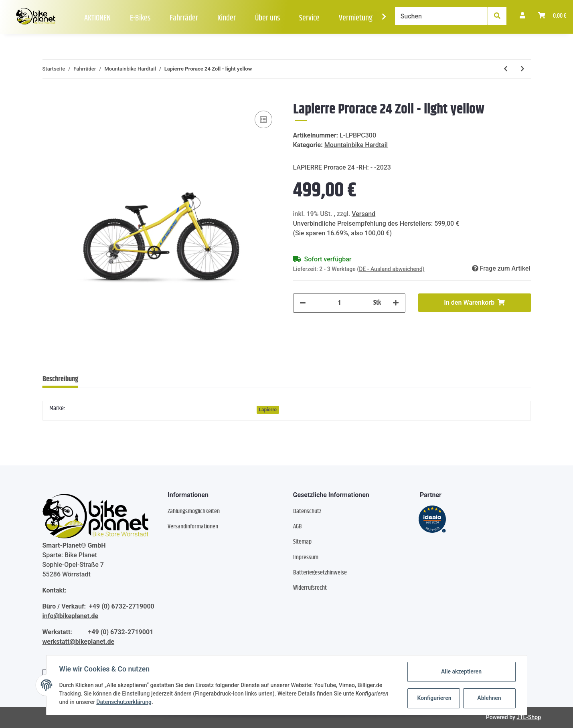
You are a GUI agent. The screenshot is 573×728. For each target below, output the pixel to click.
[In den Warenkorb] (49, 97)
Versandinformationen (193, 527)
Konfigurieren (434, 698)
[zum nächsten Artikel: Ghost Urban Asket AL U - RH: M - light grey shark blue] (522, 69)
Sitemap (302, 542)
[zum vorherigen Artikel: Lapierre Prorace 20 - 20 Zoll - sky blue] (506, 69)
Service (309, 18)
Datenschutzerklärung (124, 702)
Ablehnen (489, 698)
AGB (298, 527)
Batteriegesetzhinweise (320, 573)
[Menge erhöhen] (396, 303)
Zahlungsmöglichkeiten (194, 511)
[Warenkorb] (552, 16)
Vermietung (356, 18)
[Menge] (340, 303)
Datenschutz (307, 511)
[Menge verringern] (303, 303)
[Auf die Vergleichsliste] (263, 119)
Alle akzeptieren (461, 671)
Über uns (267, 18)
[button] (522, 16)
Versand (363, 214)
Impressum (306, 557)
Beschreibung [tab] (60, 379)
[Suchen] (441, 16)
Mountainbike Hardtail (356, 145)
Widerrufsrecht (310, 588)
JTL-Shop (529, 717)
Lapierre (268, 410)
